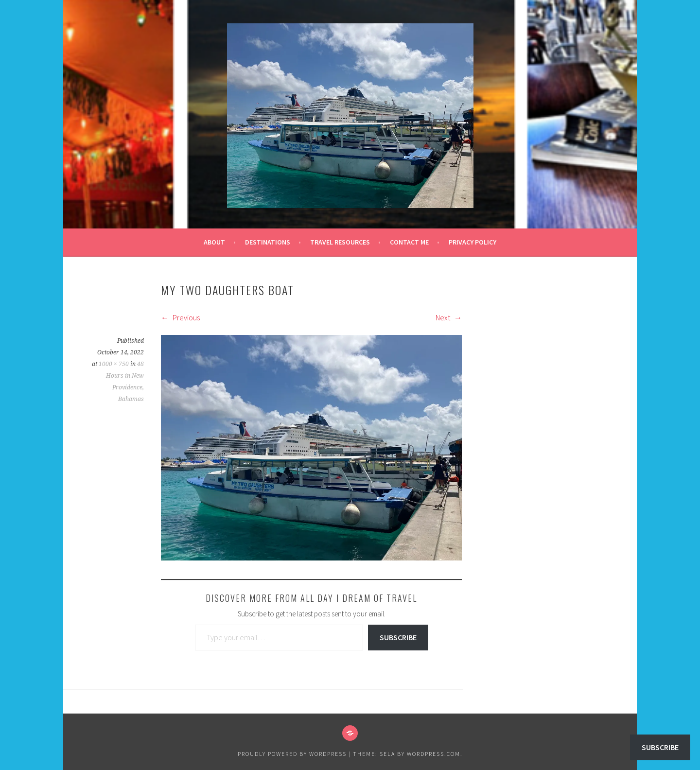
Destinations (268, 242)
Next (449, 317)
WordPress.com (434, 754)
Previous (180, 317)
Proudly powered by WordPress (292, 754)
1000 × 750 (114, 364)
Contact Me (409, 242)
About (214, 242)
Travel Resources (340, 242)
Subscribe (398, 637)
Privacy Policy (472, 242)
